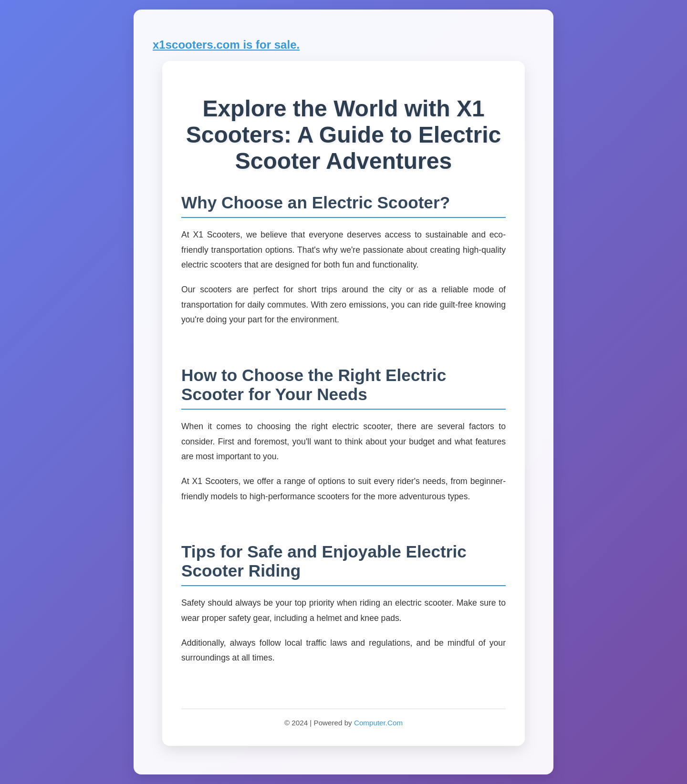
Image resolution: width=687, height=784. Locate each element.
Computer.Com (378, 723)
